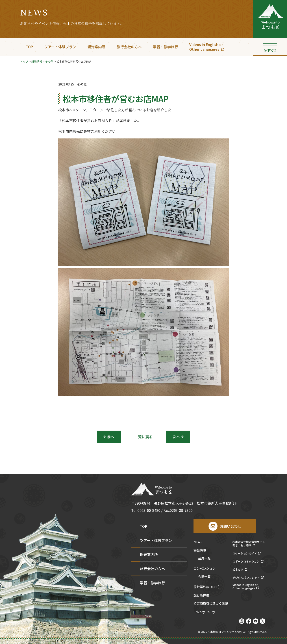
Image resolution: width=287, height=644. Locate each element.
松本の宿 (238, 570)
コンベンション (204, 569)
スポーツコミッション (246, 561)
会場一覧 (204, 576)
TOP (29, 47)
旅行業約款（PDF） (207, 587)
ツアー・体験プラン (60, 47)
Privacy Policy (204, 612)
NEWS (198, 542)
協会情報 (200, 550)
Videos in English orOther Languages (206, 47)
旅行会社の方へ (129, 47)
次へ (176, 437)
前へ (111, 437)
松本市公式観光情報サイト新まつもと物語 (249, 544)
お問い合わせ (230, 526)
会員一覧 (204, 558)
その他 (82, 84)
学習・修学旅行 (165, 47)
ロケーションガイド (245, 553)
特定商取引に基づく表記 (211, 604)
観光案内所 (96, 47)
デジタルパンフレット (246, 578)
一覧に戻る (143, 437)
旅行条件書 (201, 595)
